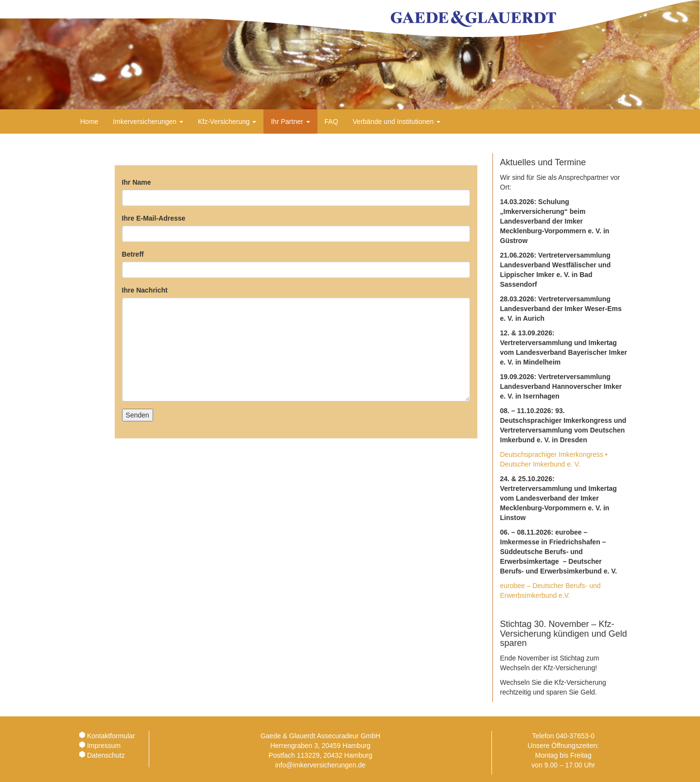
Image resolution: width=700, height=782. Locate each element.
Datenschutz (106, 755)
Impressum (104, 746)
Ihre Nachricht (145, 290)
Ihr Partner (290, 122)
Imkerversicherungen (148, 122)
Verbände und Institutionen (397, 122)
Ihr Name (137, 182)
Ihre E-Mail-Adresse (154, 218)
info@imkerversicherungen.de (320, 765)
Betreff (133, 254)
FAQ (332, 122)
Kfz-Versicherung (227, 122)
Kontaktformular (111, 736)
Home (89, 122)
